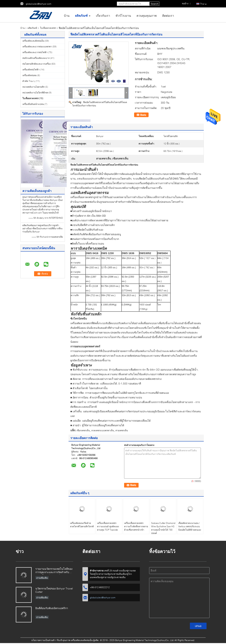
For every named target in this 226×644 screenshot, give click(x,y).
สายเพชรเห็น (122, 430)
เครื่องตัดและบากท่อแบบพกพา (37, 47)
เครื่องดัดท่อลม (30, 75)
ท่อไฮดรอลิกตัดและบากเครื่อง (37, 64)
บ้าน (67, 16)
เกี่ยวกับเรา (103, 16)
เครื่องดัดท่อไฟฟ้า (31, 70)
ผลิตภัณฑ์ (81, 16)
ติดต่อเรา (168, 16)
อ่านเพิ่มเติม (42, 578)
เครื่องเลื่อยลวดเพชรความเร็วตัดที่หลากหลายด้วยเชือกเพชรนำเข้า (136, 526)
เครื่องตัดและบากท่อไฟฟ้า (35, 52)
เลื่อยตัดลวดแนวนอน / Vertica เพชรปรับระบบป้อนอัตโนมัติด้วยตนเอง (190, 526)
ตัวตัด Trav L (29, 81)
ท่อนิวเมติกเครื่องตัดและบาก (36, 58)
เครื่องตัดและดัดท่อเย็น (33, 41)
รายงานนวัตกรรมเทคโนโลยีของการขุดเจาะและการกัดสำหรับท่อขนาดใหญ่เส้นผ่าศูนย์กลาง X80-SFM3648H (54, 571)
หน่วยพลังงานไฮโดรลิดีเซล (35, 93)
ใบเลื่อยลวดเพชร (48, 28)
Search (154, 4)
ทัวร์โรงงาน (123, 16)
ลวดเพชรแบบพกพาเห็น (103, 430)
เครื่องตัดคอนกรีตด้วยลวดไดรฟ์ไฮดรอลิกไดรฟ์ (82, 525)
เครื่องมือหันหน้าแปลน (33, 104)
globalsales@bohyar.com (39, 4)
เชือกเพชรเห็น (83, 430)
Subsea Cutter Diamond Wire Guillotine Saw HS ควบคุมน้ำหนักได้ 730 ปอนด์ (163, 528)
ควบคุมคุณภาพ (147, 16)
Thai (203, 4)
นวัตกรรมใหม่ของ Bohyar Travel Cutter (54, 590)
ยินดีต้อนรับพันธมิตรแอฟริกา (52, 608)
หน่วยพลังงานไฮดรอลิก (34, 87)
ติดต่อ (143, 115)
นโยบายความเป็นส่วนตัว (43, 640)
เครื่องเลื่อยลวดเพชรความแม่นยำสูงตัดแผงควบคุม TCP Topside (108, 526)
